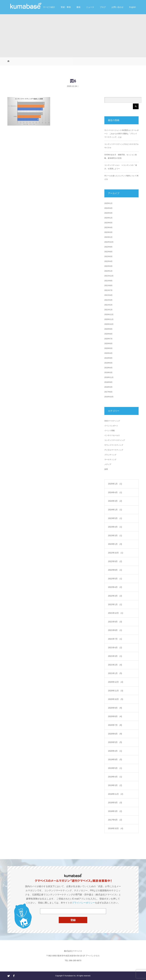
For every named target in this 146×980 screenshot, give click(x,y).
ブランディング (110, 455)
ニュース (90, 7)
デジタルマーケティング (114, 450)
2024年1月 (108, 218)
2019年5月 (108, 363)
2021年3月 (108, 300)
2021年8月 (108, 286)
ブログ (103, 7)
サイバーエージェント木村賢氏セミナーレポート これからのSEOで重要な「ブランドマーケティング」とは (121, 134)
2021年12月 (109, 276)
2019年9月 (108, 358)
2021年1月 (108, 310)
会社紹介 (33, 7)
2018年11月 (109, 377)
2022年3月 (108, 266)
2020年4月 (108, 353)
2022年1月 (108, 271)
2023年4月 (108, 228)
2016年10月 (109, 397)
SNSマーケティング (112, 421)
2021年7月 (108, 290)
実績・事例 (66, 7)
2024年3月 (108, 213)
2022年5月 (108, 257)
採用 (106, 469)
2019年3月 (108, 373)
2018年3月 (108, 387)
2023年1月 (108, 237)
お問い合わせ (117, 7)
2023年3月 (108, 232)
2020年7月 (108, 339)
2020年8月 (108, 334)
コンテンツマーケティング (115, 440)
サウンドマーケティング (114, 445)
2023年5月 (108, 223)
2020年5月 (108, 348)
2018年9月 (108, 382)
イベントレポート (111, 426)
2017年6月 (108, 392)
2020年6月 (108, 344)
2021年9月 (108, 281)
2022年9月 (108, 247)
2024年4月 (108, 208)
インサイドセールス (112, 435)
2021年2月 (108, 305)
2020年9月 (108, 329)
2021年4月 (108, 295)
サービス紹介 (49, 7)
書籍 (78, 7)
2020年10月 (109, 324)
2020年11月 (109, 319)
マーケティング (110, 460)
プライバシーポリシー (84, 903)
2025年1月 (108, 203)
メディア (108, 464)
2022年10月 (109, 242)
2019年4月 (108, 368)
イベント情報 (109, 431)
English (132, 7)
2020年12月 (109, 315)
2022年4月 (108, 261)
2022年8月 (108, 252)
